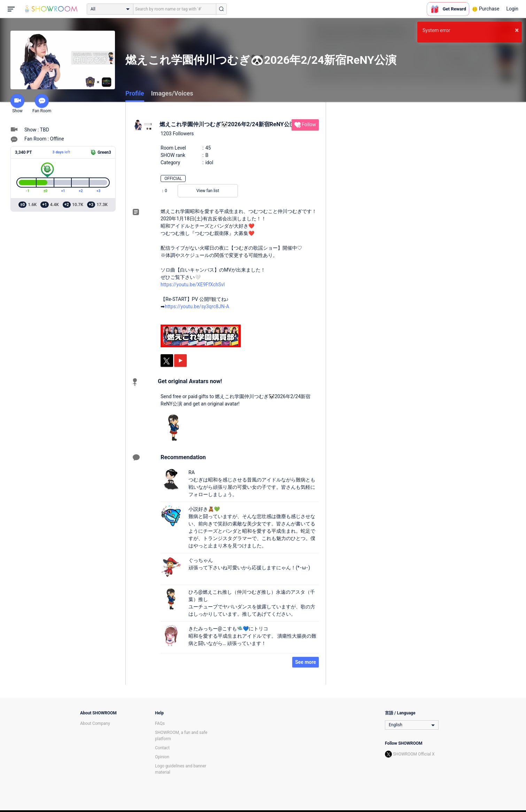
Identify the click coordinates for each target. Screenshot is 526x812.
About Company (95, 723)
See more (305, 662)
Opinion (162, 757)
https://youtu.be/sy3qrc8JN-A (197, 306)
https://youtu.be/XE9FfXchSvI (193, 284)
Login (512, 9)
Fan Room (42, 104)
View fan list (208, 191)
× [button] (517, 30)
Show (17, 104)
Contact (162, 748)
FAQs (160, 723)
